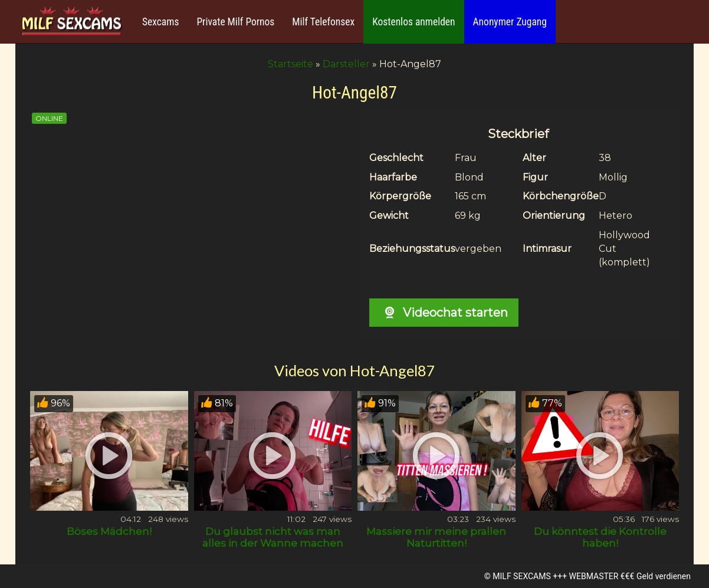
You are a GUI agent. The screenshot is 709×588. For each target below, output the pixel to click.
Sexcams (160, 22)
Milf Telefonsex (323, 22)
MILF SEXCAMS (521, 576)
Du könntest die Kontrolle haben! (600, 537)
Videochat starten (444, 313)
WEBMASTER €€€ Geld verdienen (630, 576)
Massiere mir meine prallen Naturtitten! (436, 537)
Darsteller (346, 64)
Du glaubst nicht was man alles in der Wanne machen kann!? (273, 543)
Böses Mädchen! (109, 531)
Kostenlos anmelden (413, 22)
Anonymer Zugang (510, 22)
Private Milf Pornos (235, 22)
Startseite (291, 64)
